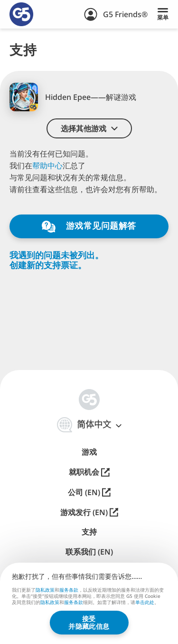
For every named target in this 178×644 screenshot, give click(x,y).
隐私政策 (45, 590)
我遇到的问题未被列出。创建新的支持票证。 (56, 260)
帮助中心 (47, 166)
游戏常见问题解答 (89, 226)
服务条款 (69, 590)
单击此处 (145, 603)
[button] (89, 128)
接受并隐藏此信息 (89, 622)
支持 (89, 532)
